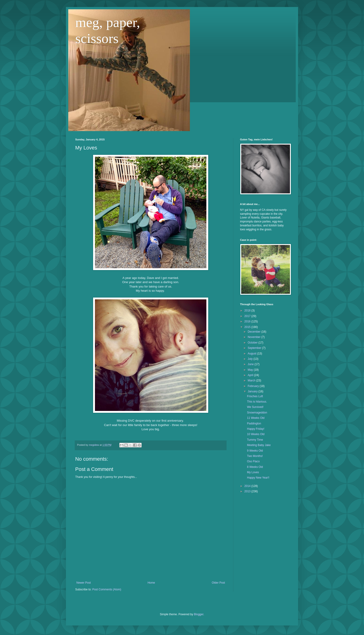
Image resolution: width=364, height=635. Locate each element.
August (252, 354)
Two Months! (255, 456)
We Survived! (255, 407)
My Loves (253, 472)
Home (151, 583)
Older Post (218, 583)
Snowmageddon (257, 413)
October (253, 343)
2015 (248, 327)
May (251, 370)
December (255, 332)
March (252, 380)
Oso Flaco (253, 461)
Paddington (254, 423)
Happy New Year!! (258, 478)
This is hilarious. (257, 402)
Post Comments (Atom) (107, 589)
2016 (248, 321)
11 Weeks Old (256, 418)
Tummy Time (255, 440)
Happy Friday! (256, 429)
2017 (248, 316)
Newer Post (84, 583)
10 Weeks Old (256, 434)
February (254, 386)
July (251, 359)
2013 (248, 491)
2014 (248, 486)
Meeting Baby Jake (259, 445)
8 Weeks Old (255, 467)
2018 (248, 311)
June (251, 364)
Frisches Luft (255, 396)
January (253, 391)
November (255, 337)
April (251, 375)
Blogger (199, 614)
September (255, 348)
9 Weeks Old (255, 451)
